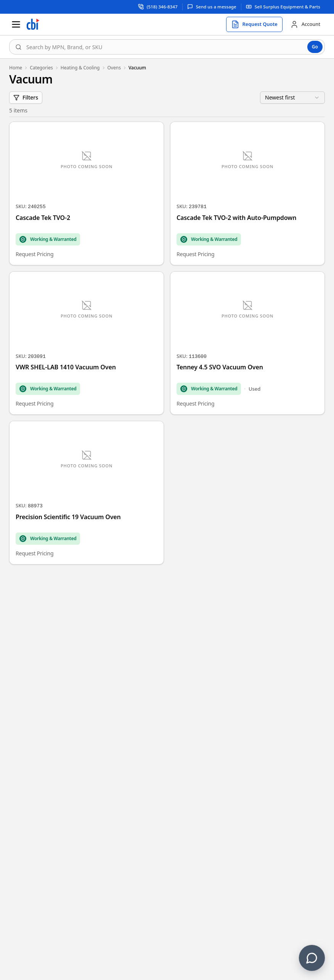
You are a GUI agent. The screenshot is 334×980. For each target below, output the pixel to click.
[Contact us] (312, 958)
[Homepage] (33, 24)
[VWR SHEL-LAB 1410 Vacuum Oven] (87, 343)
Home (16, 68)
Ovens (114, 68)
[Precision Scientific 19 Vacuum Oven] (87, 493)
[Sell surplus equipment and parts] (283, 7)
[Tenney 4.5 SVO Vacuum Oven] (247, 343)
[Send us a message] (212, 7)
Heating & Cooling (80, 68)
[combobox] (167, 47)
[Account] (305, 24)
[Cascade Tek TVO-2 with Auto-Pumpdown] (247, 193)
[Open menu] (16, 24)
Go (315, 47)
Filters (26, 97)
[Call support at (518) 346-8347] (158, 7)
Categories (41, 68)
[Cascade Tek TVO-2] (87, 193)
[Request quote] (254, 24)
